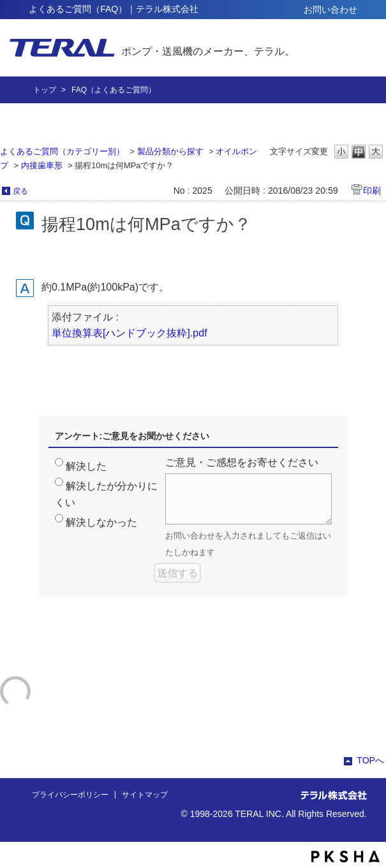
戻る (20, 191)
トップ (45, 90)
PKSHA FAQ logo (345, 857)
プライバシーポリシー (70, 795)
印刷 (372, 191)
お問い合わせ (330, 10)
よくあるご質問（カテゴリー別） (62, 151)
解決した (86, 466)
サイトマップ (145, 795)
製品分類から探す (170, 151)
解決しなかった (101, 522)
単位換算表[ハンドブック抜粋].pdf (130, 333)
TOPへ (370, 760)
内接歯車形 (42, 165)
